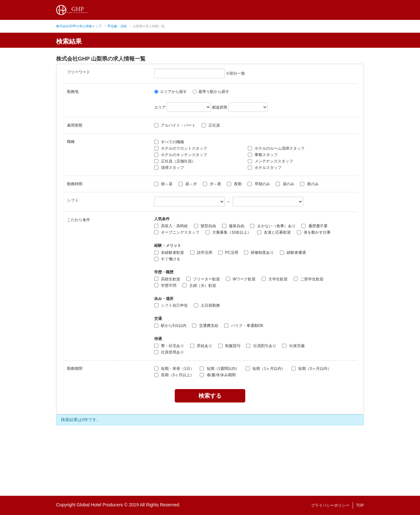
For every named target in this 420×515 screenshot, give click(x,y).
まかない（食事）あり (273, 226)
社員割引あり (261, 346)
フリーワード (79, 72)
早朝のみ (259, 184)
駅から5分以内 (170, 326)
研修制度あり (259, 253)
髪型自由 (205, 226)
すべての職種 (169, 142)
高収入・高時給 (171, 226)
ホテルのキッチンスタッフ (181, 155)
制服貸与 (229, 346)
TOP (360, 505)
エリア (160, 107)
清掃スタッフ (169, 168)
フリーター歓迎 (203, 279)
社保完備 (293, 346)
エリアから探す (171, 92)
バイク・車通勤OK (244, 326)
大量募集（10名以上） (228, 232)
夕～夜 (212, 184)
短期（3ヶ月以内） (311, 369)
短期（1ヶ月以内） (265, 369)
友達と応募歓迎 (274, 232)
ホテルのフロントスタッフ (181, 148)
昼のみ (285, 184)
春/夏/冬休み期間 (218, 375)
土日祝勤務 (207, 305)
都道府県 (220, 107)
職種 (71, 142)
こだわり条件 (79, 220)
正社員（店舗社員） (175, 161)
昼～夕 (188, 184)
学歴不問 (165, 285)
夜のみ (309, 184)
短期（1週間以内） (220, 369)
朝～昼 (163, 184)
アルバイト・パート (175, 125)
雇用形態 (75, 125)
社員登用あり (169, 352)
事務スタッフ (263, 155)
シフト (73, 200)
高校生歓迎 (167, 279)
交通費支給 (205, 326)
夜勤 (234, 184)
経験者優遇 (293, 253)
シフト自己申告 (171, 305)
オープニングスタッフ (177, 232)
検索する (210, 396)
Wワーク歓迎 (241, 279)
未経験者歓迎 (169, 253)
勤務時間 (75, 184)
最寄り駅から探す (211, 92)
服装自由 (233, 226)
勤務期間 (75, 369)
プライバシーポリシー (330, 505)
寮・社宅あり (169, 346)
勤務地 (73, 92)
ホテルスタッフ (265, 168)
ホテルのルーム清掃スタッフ (276, 148)
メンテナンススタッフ (270, 161)
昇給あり (201, 346)
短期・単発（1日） (174, 369)
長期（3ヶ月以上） (174, 375)
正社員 (211, 125)
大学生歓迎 (275, 279)
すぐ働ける (167, 259)
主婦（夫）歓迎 (199, 285)
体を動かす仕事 (314, 232)
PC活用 (228, 253)
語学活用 (201, 253)
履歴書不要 (314, 226)
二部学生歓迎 (309, 279)
